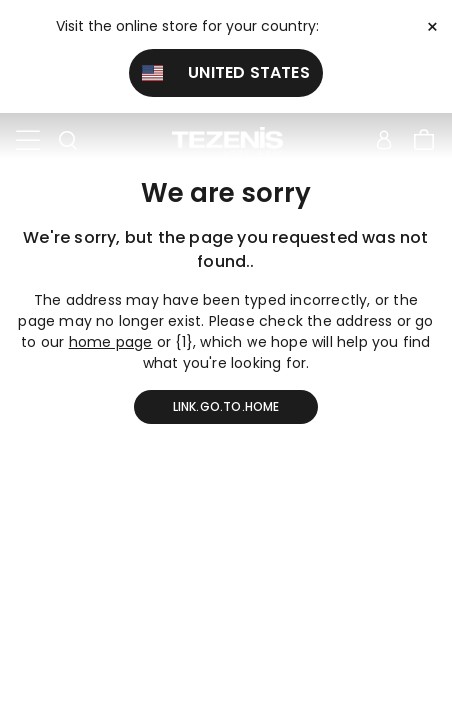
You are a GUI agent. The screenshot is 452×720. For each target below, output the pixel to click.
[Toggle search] (68, 141)
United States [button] (226, 72)
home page (111, 342)
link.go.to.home (226, 406)
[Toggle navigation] (28, 141)
